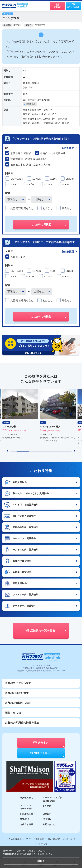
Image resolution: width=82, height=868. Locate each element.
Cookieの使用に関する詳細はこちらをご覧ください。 (29, 854)
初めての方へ (27, 798)
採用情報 (47, 819)
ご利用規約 (39, 839)
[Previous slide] (7, 451)
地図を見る (30, 104)
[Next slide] (75, 451)
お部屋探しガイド (29, 814)
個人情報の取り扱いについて (62, 839)
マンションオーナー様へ (27, 807)
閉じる (41, 861)
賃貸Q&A (25, 819)
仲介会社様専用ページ (18, 839)
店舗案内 (47, 814)
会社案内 (47, 806)
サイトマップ (41, 844)
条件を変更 (69, 148)
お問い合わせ (49, 824)
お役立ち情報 (27, 824)
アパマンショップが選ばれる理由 (52, 799)
